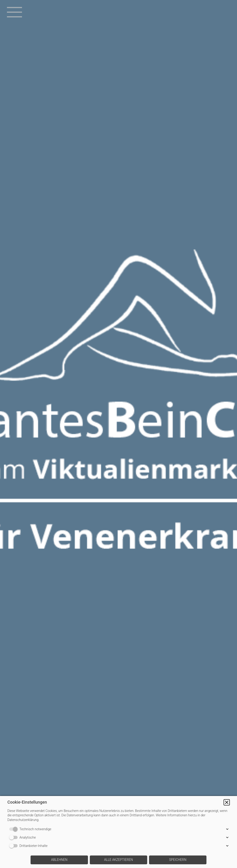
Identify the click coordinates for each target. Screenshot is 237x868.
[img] (118, 434)
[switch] (14, 829)
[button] (227, 802)
